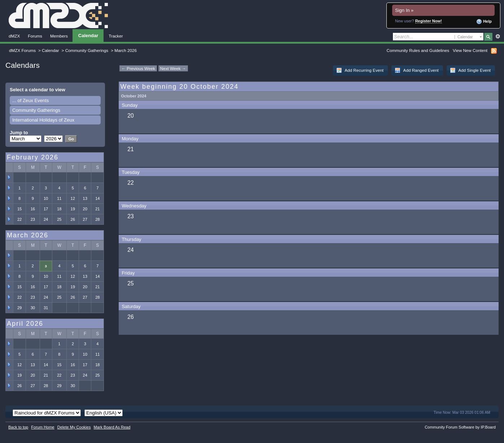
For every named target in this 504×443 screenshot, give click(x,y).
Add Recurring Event (360, 70)
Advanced (498, 36)
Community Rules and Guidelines (418, 50)
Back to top (18, 427)
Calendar (88, 36)
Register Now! (429, 21)
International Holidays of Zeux (43, 120)
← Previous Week (138, 68)
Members (59, 36)
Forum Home (43, 427)
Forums (35, 36)
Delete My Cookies (74, 427)
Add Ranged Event (417, 70)
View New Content (470, 50)
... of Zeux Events (30, 100)
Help (484, 22)
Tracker (116, 36)
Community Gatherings (87, 50)
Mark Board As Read (112, 427)
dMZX (14, 36)
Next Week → (173, 68)
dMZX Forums (22, 50)
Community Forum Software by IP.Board (460, 427)
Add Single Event (470, 70)
